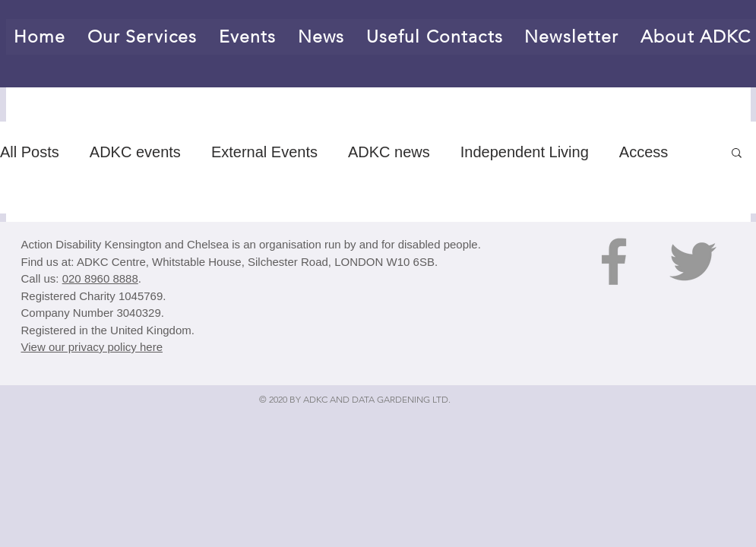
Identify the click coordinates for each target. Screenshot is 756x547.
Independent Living (525, 152)
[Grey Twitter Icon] (693, 261)
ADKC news (389, 152)
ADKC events (135, 152)
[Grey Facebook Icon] (614, 261)
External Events (264, 152)
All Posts (30, 152)
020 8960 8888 (100, 278)
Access (644, 152)
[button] (737, 154)
